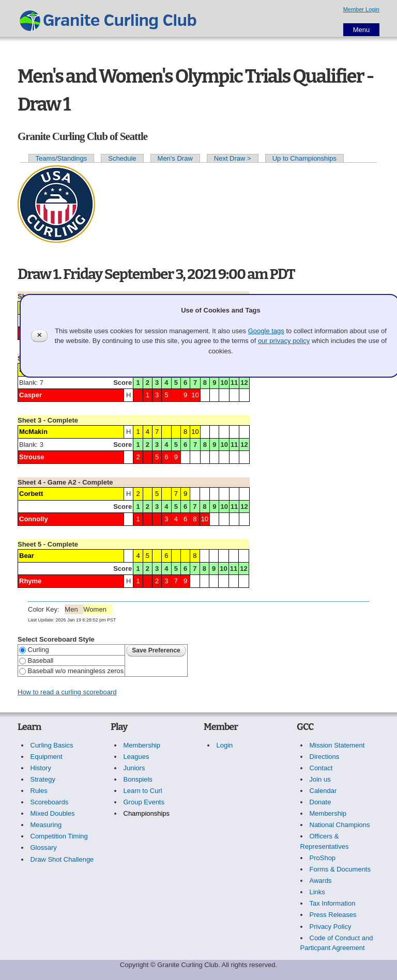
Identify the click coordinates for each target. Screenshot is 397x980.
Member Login (361, 9)
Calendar (323, 791)
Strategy (43, 779)
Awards (321, 881)
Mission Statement (337, 745)
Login (225, 745)
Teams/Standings (62, 158)
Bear (27, 556)
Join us (320, 779)
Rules (39, 791)
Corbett (31, 494)
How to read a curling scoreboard (67, 692)
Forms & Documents (340, 869)
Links (317, 892)
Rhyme (30, 581)
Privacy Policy (331, 927)
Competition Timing (59, 836)
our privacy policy (284, 341)
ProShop (323, 858)
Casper (30, 395)
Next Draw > (233, 158)
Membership (142, 745)
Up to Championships (304, 158)
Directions (325, 757)
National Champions (340, 825)
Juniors (134, 768)
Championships (147, 813)
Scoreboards (50, 802)
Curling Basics (52, 745)
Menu (362, 30)
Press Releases (333, 915)
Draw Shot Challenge (62, 859)
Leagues (136, 757)
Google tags (266, 331)
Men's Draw (175, 158)
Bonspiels (138, 779)
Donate (320, 802)
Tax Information (333, 903)
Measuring (46, 825)
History (41, 768)
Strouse (32, 457)
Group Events (144, 802)
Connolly (34, 519)
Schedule (122, 158)
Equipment (47, 757)
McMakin (33, 432)
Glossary (44, 847)
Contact (321, 768)
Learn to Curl (143, 791)
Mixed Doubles (53, 813)
